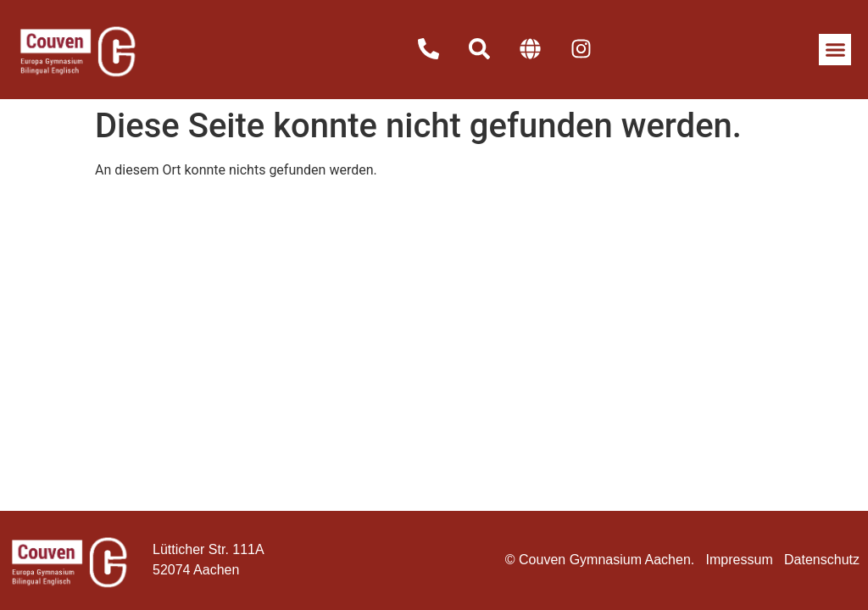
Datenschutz (822, 560)
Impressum (740, 560)
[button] (835, 50)
